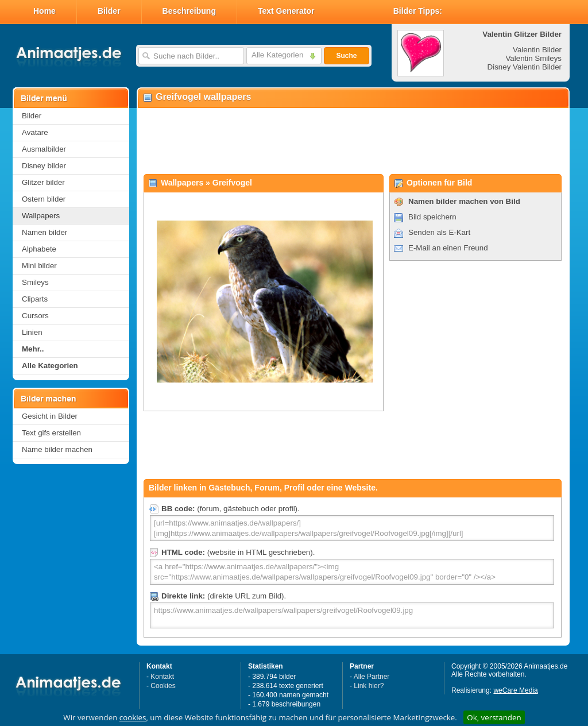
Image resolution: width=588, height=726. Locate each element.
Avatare (35, 132)
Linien (32, 332)
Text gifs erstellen (51, 433)
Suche (346, 56)
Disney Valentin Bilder (525, 67)
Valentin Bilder (537, 50)
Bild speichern (432, 217)
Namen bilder (45, 232)
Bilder (109, 11)
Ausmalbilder (44, 149)
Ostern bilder (44, 199)
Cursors (35, 316)
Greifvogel (232, 183)
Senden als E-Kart (439, 232)
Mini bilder (39, 266)
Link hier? (369, 686)
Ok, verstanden (494, 717)
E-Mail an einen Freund (448, 248)
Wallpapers (41, 216)
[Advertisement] (353, 141)
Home (45, 11)
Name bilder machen (57, 449)
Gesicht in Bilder (50, 416)
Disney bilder (44, 166)
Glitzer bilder (43, 182)
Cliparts (35, 299)
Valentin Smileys (533, 58)
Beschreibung (189, 11)
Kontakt (162, 677)
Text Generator (286, 11)
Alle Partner (372, 677)
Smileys (35, 282)
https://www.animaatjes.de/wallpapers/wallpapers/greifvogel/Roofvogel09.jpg (352, 615)
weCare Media (515, 690)
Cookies (163, 686)
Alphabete (39, 249)
